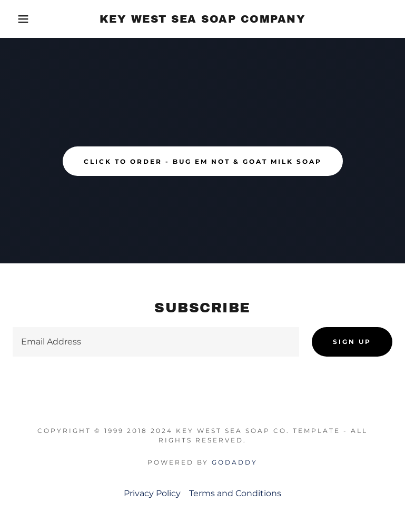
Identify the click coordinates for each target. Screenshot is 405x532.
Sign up (352, 342)
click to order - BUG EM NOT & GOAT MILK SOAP (203, 161)
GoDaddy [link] (235, 462)
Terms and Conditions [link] (235, 493)
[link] (203, 20)
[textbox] (156, 342)
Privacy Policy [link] (152, 493)
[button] (20, 19)
